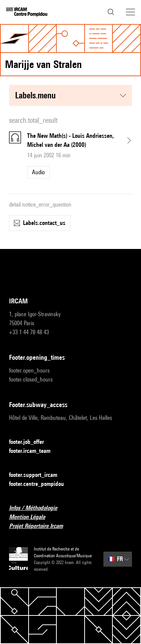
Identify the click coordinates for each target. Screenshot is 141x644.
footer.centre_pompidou (41, 484)
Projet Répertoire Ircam (40, 526)
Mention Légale (32, 517)
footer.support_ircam (38, 475)
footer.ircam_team (34, 451)
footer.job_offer (31, 442)
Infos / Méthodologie (38, 508)
